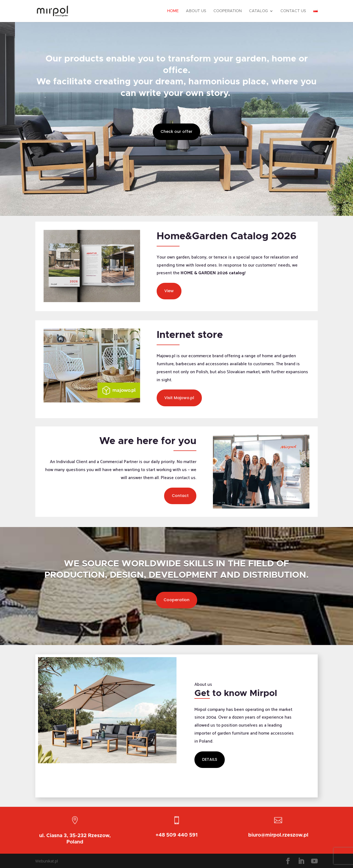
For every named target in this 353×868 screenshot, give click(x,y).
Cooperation (228, 11)
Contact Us (293, 11)
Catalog (258, 11)
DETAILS (210, 759)
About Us (196, 11)
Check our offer (176, 131)
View (169, 291)
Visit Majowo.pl (179, 398)
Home (173, 11)
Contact (180, 496)
